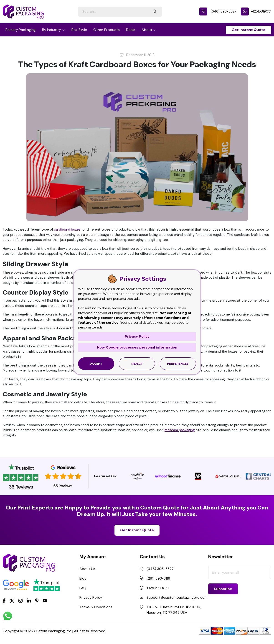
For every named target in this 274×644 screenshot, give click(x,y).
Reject (137, 363)
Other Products (107, 30)
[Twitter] (12, 601)
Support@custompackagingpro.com (177, 597)
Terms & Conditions (96, 607)
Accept (96, 363)
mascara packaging (180, 430)
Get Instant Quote (249, 30)
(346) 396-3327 (218, 11)
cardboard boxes (67, 229)
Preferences (178, 363)
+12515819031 (256, 11)
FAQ (83, 588)
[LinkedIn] (29, 601)
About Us (87, 569)
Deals (131, 30)
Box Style (79, 30)
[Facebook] (4, 601)
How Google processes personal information (137, 347)
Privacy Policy (91, 597)
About (147, 30)
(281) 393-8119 (158, 578)
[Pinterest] (37, 601)
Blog (83, 578)
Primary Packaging (21, 30)
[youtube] (45, 601)
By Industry (52, 30)
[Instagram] (20, 601)
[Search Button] (155, 12)
